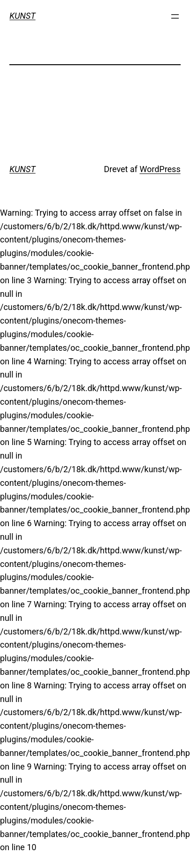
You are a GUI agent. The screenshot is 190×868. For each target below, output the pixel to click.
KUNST (22, 16)
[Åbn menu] (175, 16)
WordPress (160, 169)
